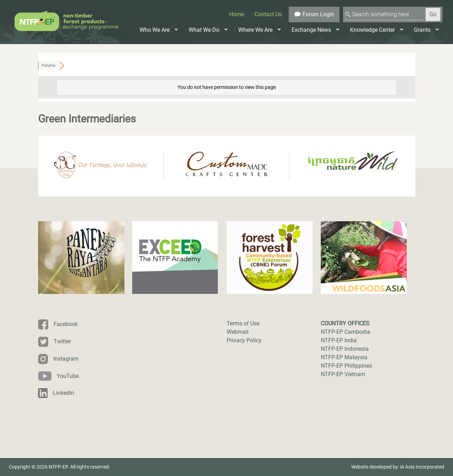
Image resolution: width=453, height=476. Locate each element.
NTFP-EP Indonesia (345, 349)
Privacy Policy (244, 340)
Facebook (66, 324)
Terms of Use (243, 323)
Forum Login (314, 14)
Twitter (62, 341)
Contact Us (268, 14)
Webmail (238, 332)
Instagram (66, 359)
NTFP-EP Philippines (346, 366)
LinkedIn (63, 393)
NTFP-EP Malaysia (344, 357)
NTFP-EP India (339, 340)
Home (237, 14)
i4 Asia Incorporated (422, 467)
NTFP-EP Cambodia (345, 332)
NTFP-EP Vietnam (343, 374)
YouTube (68, 376)
